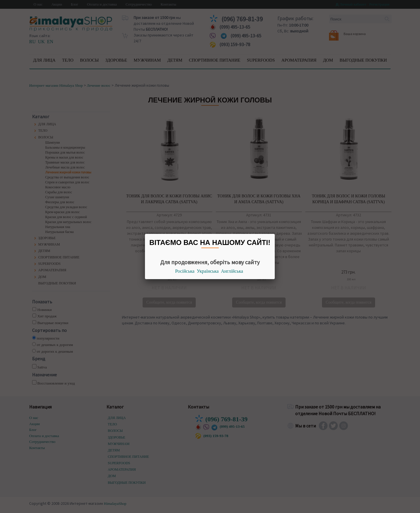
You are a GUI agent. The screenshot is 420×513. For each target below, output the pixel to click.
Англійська (232, 271)
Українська (208, 271)
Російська (185, 271)
